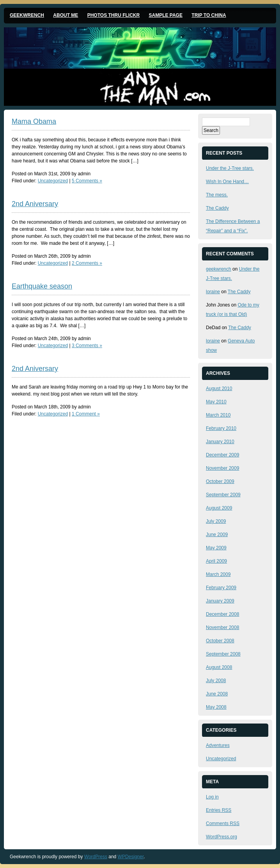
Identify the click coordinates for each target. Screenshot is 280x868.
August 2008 (219, 667)
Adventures (218, 745)
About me (66, 15)
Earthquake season (42, 286)
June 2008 (217, 694)
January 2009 (220, 601)
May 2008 (216, 707)
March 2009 (218, 574)
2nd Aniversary (35, 204)
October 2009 (220, 481)
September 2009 (223, 495)
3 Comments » (87, 346)
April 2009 (216, 561)
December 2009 (222, 455)
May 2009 (216, 548)
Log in (212, 797)
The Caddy (217, 208)
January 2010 (220, 442)
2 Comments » (87, 263)
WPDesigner (131, 857)
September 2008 (223, 654)
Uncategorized (53, 181)
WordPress (96, 857)
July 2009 (216, 521)
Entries (219, 810)
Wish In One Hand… (227, 182)
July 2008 (216, 681)
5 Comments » (87, 181)
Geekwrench (27, 15)
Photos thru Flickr (113, 15)
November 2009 (222, 468)
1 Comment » (86, 414)
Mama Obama (34, 121)
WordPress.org (222, 837)
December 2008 (222, 614)
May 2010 (216, 402)
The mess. (217, 195)
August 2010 (219, 389)
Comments (223, 823)
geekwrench (219, 269)
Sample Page (166, 15)
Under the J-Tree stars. (230, 168)
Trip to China (209, 15)
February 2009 (221, 588)
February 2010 (221, 428)
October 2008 (220, 641)
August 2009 (219, 508)
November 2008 (222, 627)
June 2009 (217, 535)
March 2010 (218, 415)
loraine (213, 292)
